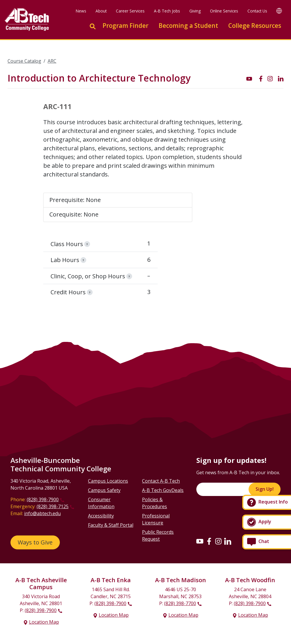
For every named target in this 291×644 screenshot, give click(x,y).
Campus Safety (104, 490)
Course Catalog (24, 61)
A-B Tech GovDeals (163, 490)
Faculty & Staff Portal (111, 525)
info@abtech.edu (42, 513)
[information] (87, 244)
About (101, 11)
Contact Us (257, 11)
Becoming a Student (188, 26)
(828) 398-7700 (180, 603)
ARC (52, 61)
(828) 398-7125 (53, 506)
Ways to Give (35, 542)
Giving (195, 11)
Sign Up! (265, 489)
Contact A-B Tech (161, 481)
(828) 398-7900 (43, 499)
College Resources (255, 26)
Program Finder (125, 26)
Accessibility (101, 516)
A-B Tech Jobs (167, 11)
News (81, 11)
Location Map (44, 622)
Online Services (224, 11)
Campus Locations (108, 481)
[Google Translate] (279, 11)
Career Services (130, 11)
